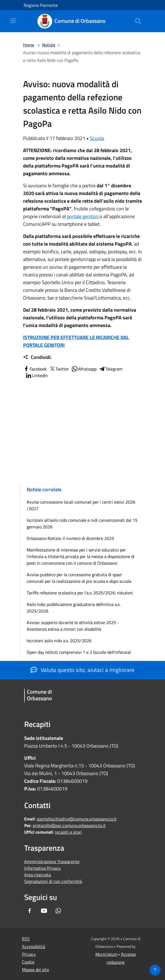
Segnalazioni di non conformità (53, 881)
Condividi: (37, 357)
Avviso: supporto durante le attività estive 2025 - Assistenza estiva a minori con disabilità (73, 626)
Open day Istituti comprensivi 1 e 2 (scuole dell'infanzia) (79, 652)
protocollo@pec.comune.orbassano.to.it (69, 825)
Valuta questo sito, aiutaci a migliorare (82, 670)
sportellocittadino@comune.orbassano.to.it (77, 819)
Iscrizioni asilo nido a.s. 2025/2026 (59, 641)
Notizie (49, 45)
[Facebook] (30, 911)
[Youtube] (44, 911)
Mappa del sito (35, 970)
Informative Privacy (42, 868)
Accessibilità (34, 946)
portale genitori (83, 216)
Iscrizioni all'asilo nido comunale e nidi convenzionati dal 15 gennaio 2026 (82, 523)
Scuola (97, 138)
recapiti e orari (68, 832)
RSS (26, 939)
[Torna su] (155, 970)
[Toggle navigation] (13, 21)
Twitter (59, 369)
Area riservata (38, 875)
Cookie (28, 962)
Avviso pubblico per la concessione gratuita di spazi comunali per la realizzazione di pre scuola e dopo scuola (79, 578)
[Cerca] (138, 21)
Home (29, 45)
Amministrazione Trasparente (52, 861)
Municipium (106, 954)
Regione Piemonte (41, 5)
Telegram (111, 369)
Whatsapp (84, 369)
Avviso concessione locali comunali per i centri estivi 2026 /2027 (81, 505)
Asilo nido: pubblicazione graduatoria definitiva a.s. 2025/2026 (74, 608)
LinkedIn (37, 375)
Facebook (35, 369)
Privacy (29, 954)
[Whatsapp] (58, 911)
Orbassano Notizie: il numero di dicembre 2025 (70, 538)
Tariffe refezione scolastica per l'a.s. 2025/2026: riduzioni (80, 593)
